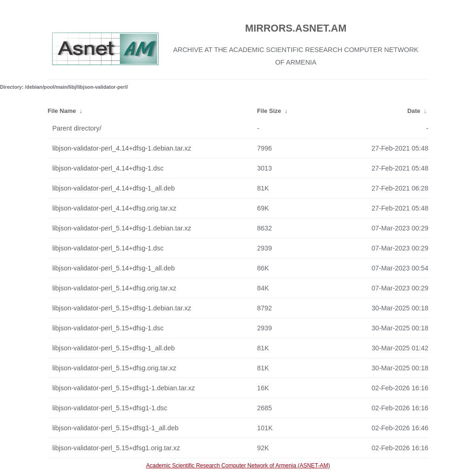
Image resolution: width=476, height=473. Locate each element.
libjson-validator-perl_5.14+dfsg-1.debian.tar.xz (122, 228)
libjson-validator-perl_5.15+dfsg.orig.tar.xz (114, 368)
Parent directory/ (77, 128)
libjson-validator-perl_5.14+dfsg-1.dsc (108, 248)
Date (414, 111)
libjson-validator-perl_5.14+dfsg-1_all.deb (113, 268)
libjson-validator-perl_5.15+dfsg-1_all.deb (113, 348)
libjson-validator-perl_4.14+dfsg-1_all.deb (113, 188)
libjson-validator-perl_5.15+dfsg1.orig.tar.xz (116, 448)
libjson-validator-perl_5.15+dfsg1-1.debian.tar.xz (123, 388)
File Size (269, 111)
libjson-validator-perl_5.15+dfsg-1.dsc (108, 328)
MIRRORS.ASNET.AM (296, 28)
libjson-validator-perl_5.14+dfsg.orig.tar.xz (114, 288)
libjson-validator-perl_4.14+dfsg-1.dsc (108, 168)
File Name (62, 111)
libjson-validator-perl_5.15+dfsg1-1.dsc (110, 408)
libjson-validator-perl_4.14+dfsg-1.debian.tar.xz (122, 148)
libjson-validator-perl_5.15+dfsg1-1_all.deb (115, 428)
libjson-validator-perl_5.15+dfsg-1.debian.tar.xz (122, 308)
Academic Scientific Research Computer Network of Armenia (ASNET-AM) (238, 466)
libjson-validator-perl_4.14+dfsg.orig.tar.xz (114, 208)
